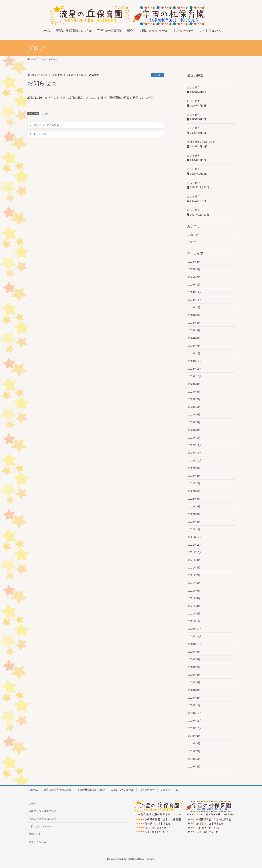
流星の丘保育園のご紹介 (57, 790)
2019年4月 (194, 767)
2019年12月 (195, 713)
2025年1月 (194, 285)
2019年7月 (194, 751)
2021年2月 (194, 614)
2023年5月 (194, 415)
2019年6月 (194, 759)
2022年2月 (194, 522)
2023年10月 (195, 376)
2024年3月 (194, 338)
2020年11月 (195, 636)
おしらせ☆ (40, 134)
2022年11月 (195, 453)
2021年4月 (194, 598)
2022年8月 (194, 476)
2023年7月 (194, 399)
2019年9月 (194, 736)
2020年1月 (194, 705)
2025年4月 (194, 262)
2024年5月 (194, 323)
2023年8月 (194, 392)
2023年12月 (195, 361)
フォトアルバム (169, 790)
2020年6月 (194, 675)
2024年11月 (195, 300)
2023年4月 (194, 422)
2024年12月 (195, 292)
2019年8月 (194, 744)
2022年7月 (194, 483)
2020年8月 (194, 659)
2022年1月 (194, 529)
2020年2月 (194, 698)
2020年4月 (194, 682)
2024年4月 (194, 330)
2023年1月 (194, 438)
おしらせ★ (193, 101)
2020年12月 (195, 629)
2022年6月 (194, 491)
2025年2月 (194, 277)
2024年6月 (194, 315)
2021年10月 (195, 552)
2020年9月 (194, 652)
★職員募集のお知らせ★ (201, 142)
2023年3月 (194, 430)
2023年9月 (194, 384)
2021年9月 (194, 560)
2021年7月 (194, 575)
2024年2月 (194, 346)
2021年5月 (194, 591)
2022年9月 (194, 468)
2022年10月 (195, 461)
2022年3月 (194, 514)
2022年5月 (194, 499)
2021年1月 (194, 621)
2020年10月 (195, 644)
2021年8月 (194, 568)
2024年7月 (194, 308)
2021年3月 (194, 606)
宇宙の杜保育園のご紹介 (91, 790)
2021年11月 (195, 545)
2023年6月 (194, 407)
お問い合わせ (147, 790)
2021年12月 (195, 537)
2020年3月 (194, 690)
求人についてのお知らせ (48, 125)
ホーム (34, 790)
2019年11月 (195, 721)
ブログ (158, 75)
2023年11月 (195, 369)
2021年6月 (194, 583)
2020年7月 (194, 667)
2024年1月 (194, 353)
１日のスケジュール (122, 790)
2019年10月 (195, 728)
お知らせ (193, 235)
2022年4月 (194, 507)
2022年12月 (195, 445)
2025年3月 (194, 269)
